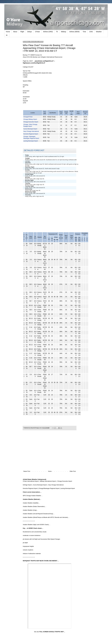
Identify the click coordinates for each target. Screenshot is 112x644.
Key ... (25, 528)
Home (8, 32)
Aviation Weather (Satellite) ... (31, 503)
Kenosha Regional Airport (31, 134)
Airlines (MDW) (74, 32)
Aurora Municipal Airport (30, 129)
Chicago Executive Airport (31, 122)
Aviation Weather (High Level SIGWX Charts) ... (37, 525)
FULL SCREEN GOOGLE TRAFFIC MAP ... (52, 632)
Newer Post (27, 471)
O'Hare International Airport (31, 481)
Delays (30, 32)
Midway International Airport (48, 481)
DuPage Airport (27, 485)
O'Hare (37, 32)
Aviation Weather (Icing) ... (30, 510)
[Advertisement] (50, 214)
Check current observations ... (32, 492)
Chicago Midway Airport (30, 119)
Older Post (73, 471)
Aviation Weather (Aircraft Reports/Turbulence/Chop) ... (39, 514)
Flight (22, 32)
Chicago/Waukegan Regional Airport (49, 488)
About (15, 32)
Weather (99, 32)
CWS (91, 32)
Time (84, 32)
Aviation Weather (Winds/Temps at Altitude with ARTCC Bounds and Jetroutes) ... (46, 517)
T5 (57, 32)
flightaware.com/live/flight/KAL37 (34, 63)
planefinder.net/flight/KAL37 (44, 61)
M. (7, 35)
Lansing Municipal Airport (31, 141)
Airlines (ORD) (48, 32)
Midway (63, 32)
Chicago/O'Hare (28, 117)
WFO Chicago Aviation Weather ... (33, 496)
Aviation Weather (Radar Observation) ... (34, 507)
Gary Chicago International (31, 131)
